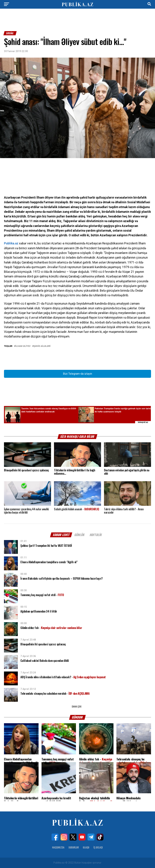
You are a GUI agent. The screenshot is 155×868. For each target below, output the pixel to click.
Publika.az (11, 243)
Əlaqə (86, 847)
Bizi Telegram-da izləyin (77, 374)
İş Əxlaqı (98, 847)
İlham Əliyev (23, 346)
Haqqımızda (58, 847)
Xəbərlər (74, 847)
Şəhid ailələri (42, 346)
